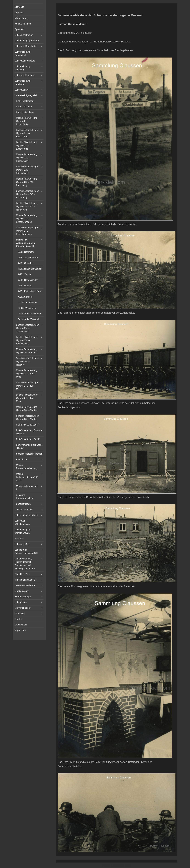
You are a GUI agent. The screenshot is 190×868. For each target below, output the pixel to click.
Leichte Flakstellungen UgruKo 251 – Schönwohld (27, 340)
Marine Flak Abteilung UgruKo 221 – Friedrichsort (27, 158)
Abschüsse (22, 459)
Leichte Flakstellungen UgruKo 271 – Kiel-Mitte (27, 398)
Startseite (19, 7)
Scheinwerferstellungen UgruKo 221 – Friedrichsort (28, 170)
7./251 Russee (25, 286)
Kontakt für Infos (23, 24)
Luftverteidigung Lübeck (26, 515)
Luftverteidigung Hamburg (23, 83)
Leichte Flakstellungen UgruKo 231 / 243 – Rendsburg (27, 206)
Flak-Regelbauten (25, 101)
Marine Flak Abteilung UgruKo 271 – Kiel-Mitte (27, 374)
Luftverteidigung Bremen (27, 41)
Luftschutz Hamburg (25, 75)
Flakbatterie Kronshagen (29, 314)
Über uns (19, 13)
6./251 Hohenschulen (28, 280)
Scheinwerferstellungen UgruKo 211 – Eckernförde (28, 133)
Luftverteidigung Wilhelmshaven (23, 531)
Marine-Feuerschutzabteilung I (27, 467)
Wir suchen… (21, 18)
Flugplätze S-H (22, 574)
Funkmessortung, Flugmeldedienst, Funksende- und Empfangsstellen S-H (25, 564)
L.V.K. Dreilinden (24, 107)
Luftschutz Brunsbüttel (26, 46)
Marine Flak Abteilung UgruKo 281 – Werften (27, 409)
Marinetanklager (23, 608)
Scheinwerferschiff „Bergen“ (30, 454)
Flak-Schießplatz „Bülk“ (28, 425)
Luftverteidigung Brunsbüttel (23, 53)
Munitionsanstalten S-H (26, 580)
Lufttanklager (21, 602)
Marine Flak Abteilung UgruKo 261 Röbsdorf (27, 351)
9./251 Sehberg (25, 297)
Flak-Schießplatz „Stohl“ (28, 439)
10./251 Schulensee (27, 302)
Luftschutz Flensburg (25, 61)
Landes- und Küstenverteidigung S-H (26, 551)
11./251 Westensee (27, 308)
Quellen (19, 619)
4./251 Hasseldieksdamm (30, 269)
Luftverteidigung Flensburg (23, 68)
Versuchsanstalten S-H (26, 585)
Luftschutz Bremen (24, 35)
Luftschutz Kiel (22, 90)
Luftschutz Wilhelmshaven (22, 522)
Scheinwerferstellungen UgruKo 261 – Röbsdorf (28, 361)
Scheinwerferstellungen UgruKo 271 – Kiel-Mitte (28, 386)
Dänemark (20, 613)
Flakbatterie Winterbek (29, 319)
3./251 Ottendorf (26, 263)
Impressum (20, 630)
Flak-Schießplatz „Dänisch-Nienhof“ (29, 432)
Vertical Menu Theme (122, 865)
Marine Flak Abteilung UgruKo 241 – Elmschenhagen (27, 219)
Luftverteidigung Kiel (26, 95)
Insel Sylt (19, 539)
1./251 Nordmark (26, 252)
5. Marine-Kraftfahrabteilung (25, 497)
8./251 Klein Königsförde (29, 291)
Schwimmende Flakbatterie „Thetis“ (29, 447)
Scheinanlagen (23, 504)
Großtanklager (22, 591)
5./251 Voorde (24, 274)
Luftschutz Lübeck (24, 510)
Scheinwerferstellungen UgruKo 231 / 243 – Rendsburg (28, 194)
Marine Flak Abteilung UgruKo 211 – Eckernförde (27, 121)
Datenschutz (21, 625)
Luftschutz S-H (22, 544)
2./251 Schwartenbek (28, 258)
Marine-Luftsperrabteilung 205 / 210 (27, 477)
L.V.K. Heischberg (25, 112)
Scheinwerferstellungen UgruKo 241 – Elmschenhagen (28, 231)
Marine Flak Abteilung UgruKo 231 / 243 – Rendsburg (27, 182)
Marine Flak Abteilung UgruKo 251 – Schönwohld (26, 243)
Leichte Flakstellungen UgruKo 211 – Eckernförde (27, 146)
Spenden (19, 29)
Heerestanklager (23, 597)
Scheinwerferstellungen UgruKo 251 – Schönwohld (28, 328)
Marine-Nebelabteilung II (27, 488)
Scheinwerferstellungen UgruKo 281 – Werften (28, 417)
